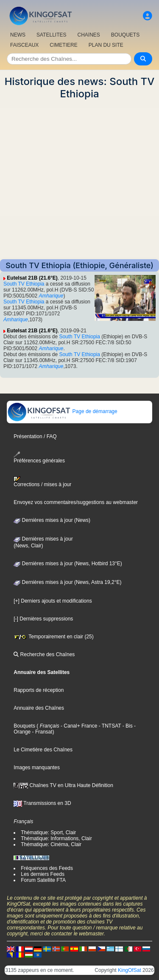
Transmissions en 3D (42, 803)
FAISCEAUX (24, 45)
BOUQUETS (125, 35)
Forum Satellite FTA (43, 880)
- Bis (127, 726)
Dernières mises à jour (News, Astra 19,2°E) (67, 582)
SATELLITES (51, 35)
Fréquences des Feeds (47, 868)
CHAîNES (88, 35)
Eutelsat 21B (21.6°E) (32, 278)
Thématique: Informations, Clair (56, 838)
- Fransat (41, 732)
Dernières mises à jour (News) (52, 520)
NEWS (18, 35)
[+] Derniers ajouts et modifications (53, 601)
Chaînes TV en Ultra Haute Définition (63, 785)
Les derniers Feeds (43, 874)
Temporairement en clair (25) (54, 637)
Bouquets (24, 726)
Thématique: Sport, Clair (48, 833)
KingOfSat (130, 970)
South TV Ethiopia (24, 284)
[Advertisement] (79, 180)
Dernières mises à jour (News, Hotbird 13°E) (68, 564)
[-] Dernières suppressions (43, 619)
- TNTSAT (109, 726)
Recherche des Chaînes (44, 654)
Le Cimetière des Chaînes (43, 750)
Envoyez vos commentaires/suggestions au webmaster (76, 502)
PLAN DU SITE (106, 45)
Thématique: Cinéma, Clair (51, 844)
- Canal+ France (78, 726)
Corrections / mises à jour (42, 482)
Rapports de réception (39, 690)
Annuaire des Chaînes (39, 708)
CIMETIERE (63, 45)
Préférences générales (39, 457)
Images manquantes (37, 768)
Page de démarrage (62, 411)
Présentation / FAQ (35, 436)
